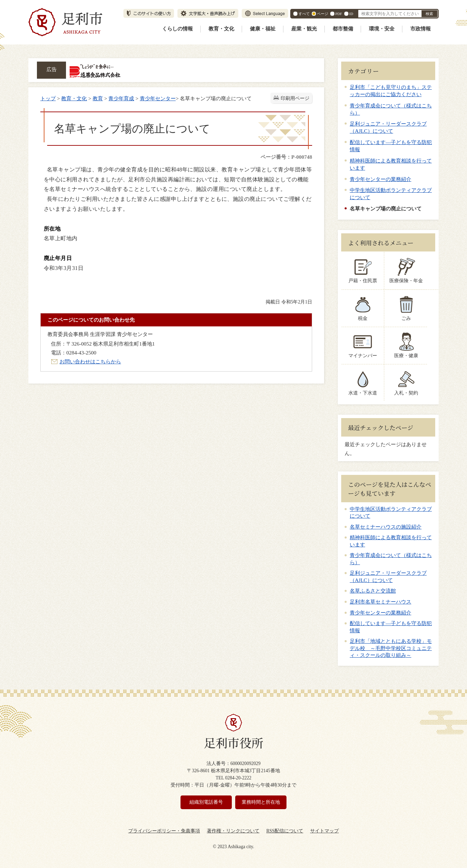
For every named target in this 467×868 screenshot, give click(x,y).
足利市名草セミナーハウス (381, 602)
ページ (323, 14)
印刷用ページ (295, 98)
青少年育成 (121, 98)
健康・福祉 (263, 29)
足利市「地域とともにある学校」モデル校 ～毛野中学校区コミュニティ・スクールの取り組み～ (391, 648)
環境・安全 (382, 29)
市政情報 (421, 29)
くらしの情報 (177, 29)
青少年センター (158, 98)
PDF (339, 14)
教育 (98, 98)
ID (351, 14)
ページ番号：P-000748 (286, 157)
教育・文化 (221, 29)
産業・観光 (304, 29)
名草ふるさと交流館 (373, 591)
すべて (304, 14)
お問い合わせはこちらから (90, 361)
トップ (48, 98)
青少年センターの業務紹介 (381, 179)
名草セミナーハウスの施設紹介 (386, 527)
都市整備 (343, 29)
